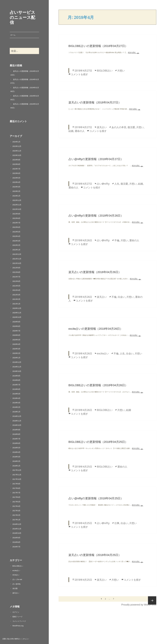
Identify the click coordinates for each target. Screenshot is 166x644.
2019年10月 (17, 371)
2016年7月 (16, 547)
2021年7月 (16, 277)
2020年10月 (17, 317)
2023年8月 (16, 164)
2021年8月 (16, 272)
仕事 (117, 523)
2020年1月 (16, 358)
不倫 (117, 240)
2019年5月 (16, 394)
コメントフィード (19, 621)
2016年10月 (17, 533)
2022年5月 (16, 232)
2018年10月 (17, 425)
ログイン (16, 612)
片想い (121, 71)
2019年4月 (16, 398)
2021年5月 (16, 286)
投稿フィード (18, 617)
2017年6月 (16, 497)
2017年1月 (16, 520)
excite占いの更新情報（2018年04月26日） (96, 329)
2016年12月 (17, 524)
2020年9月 (16, 322)
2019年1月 (16, 412)
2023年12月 (17, 146)
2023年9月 (16, 160)
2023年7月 (16, 169)
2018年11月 (17, 421)
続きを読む (134, 52)
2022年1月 (16, 250)
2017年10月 (17, 479)
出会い (121, 297)
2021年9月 (16, 268)
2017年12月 (17, 470)
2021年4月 (16, 290)
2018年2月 (16, 461)
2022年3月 (16, 241)
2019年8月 (16, 380)
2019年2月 (16, 407)
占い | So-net (17, 579)
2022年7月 (16, 223)
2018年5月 (16, 448)
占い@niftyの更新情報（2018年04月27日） (96, 159)
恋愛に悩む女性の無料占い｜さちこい (16, 639)
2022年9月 (16, 214)
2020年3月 (16, 349)
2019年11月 (17, 367)
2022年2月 (16, 245)
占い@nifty (16, 584)
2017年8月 (16, 488)
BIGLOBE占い (18, 566)
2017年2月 (16, 515)
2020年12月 (17, 308)
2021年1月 (16, 304)
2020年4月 (16, 344)
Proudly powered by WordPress (139, 605)
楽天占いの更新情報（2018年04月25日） (95, 555)
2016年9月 (16, 538)
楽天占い (16, 593)
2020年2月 (16, 353)
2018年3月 (16, 457)
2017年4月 (16, 506)
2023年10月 (17, 155)
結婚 (71, 131)
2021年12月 (17, 254)
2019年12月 (17, 362)
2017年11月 (17, 475)
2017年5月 (16, 502)
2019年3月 (16, 403)
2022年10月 (17, 209)
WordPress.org (18, 626)
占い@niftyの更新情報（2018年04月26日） (96, 216)
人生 (117, 184)
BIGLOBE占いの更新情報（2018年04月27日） (98, 46)
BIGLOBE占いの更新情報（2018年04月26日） (98, 385)
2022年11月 (17, 205)
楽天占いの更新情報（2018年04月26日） (95, 272)
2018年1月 (16, 466)
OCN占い (16, 575)
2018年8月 (16, 434)
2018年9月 (16, 430)
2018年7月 (16, 439)
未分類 (15, 588)
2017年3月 (16, 511)
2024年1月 (16, 142)
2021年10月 (17, 263)
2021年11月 (17, 259)
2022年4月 (16, 236)
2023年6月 (16, 173)
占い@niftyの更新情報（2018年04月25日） (96, 498)
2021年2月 (16, 299)
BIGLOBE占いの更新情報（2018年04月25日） (98, 442)
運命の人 (80, 131)
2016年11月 (17, 529)
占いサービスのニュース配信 (22, 17)
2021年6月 (16, 281)
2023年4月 (16, 182)
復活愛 (131, 127)
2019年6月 (16, 389)
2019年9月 (16, 376)
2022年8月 (16, 218)
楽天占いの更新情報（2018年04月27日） (95, 102)
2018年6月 (16, 443)
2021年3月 (16, 295)
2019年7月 (16, 385)
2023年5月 (16, 178)
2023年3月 (16, 187)
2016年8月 (16, 542)
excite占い (16, 570)
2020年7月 (16, 331)
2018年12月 (17, 416)
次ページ (152, 600)
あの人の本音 (119, 127)
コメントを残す (79, 74)
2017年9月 (16, 484)
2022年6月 (16, 227)
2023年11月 (17, 151)
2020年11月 (17, 313)
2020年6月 (16, 335)
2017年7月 (16, 493)
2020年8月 (16, 326)
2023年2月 (16, 191)
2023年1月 (16, 196)
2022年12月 (17, 200)
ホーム (13, 35)
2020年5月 (16, 340)
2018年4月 (16, 452)
